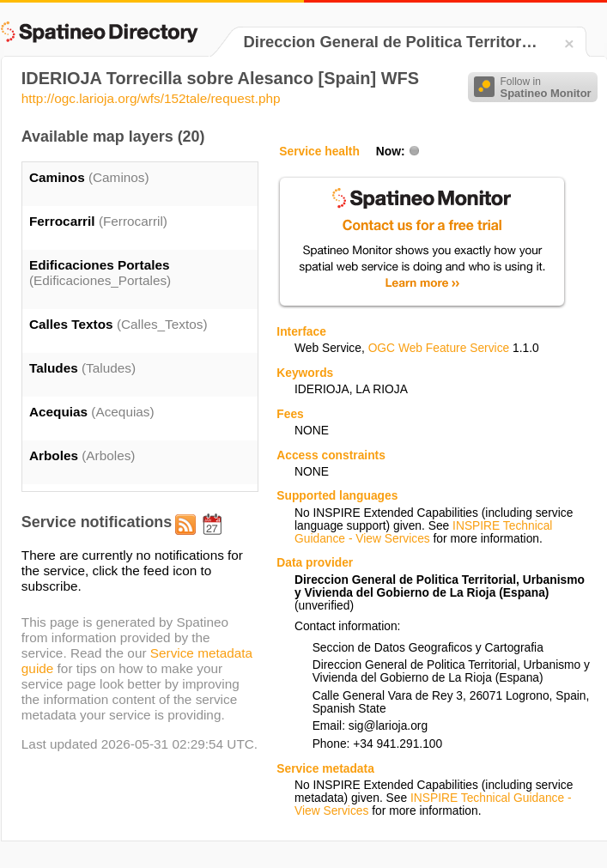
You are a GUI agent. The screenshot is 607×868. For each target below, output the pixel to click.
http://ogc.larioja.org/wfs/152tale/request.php (151, 98)
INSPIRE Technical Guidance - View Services (423, 532)
